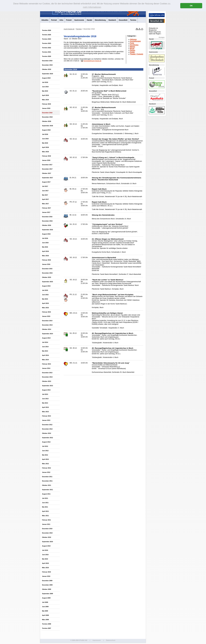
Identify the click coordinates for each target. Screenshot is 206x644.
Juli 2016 (45, 238)
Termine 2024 (47, 39)
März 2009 (45, 620)
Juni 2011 (45, 503)
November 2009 (47, 585)
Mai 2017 (45, 195)
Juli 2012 (45, 446)
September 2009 (47, 594)
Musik (132, 49)
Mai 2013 (45, 403)
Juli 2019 (45, 82)
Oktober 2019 (47, 69)
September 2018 (47, 126)
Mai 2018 (45, 143)
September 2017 (47, 178)
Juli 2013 (45, 394)
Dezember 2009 (47, 581)
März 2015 (45, 308)
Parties (133, 50)
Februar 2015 (46, 312)
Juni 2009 (45, 607)
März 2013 (45, 412)
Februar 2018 (46, 156)
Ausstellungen (135, 41)
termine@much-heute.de (93, 61)
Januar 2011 (46, 524)
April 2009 (45, 615)
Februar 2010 (46, 572)
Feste (132, 43)
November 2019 (47, 65)
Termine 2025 (47, 35)
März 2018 (45, 152)
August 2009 (46, 598)
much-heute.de (69, 29)
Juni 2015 (45, 295)
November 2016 (47, 221)
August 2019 (46, 78)
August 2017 (46, 182)
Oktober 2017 (47, 173)
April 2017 (45, 199)
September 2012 (47, 438)
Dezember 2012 (47, 425)
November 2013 (47, 377)
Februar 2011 (46, 520)
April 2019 (45, 95)
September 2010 (47, 542)
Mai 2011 (45, 507)
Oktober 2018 (47, 121)
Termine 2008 (47, 624)
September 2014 (47, 334)
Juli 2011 (45, 498)
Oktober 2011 (47, 485)
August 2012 (46, 442)
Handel (89, 20)
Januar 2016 (46, 264)
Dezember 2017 (47, 165)
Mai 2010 (45, 559)
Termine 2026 (47, 30)
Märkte (132, 47)
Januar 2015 (46, 316)
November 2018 (47, 117)
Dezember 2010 (47, 529)
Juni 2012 (45, 451)
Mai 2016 (45, 247)
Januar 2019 (46, 108)
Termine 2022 (47, 48)
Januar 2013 (46, 420)
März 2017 (45, 204)
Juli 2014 (45, 342)
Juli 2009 (45, 602)
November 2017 (47, 169)
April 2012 (45, 459)
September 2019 (47, 74)
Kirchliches (134, 45)
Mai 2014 (45, 351)
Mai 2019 (45, 91)
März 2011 (45, 516)
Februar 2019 (46, 104)
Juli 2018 (45, 134)
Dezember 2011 (47, 477)
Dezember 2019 (47, 61)
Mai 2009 (45, 611)
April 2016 (45, 251)
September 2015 (47, 282)
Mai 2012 (45, 455)
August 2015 (46, 286)
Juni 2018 (45, 139)
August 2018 (46, 130)
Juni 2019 (45, 87)
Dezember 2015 (47, 269)
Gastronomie (79, 20)
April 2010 (45, 563)
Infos (61, 20)
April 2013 (45, 407)
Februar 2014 (46, 364)
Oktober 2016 (47, 225)
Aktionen (133, 39)
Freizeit (69, 20)
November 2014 (47, 325)
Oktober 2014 (47, 329)
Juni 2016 (45, 243)
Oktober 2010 (47, 537)
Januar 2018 (46, 160)
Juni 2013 (45, 399)
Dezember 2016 (47, 217)
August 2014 (46, 338)
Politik (132, 52)
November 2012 (47, 429)
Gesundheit (123, 20)
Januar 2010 (46, 576)
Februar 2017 (46, 208)
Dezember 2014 (47, 321)
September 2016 (47, 230)
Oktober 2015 (47, 277)
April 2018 (45, 147)
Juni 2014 (45, 347)
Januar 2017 (46, 212)
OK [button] (191, 6)
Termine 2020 (47, 56)
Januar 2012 (46, 472)
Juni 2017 (45, 191)
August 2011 (46, 494)
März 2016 (45, 256)
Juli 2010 (45, 550)
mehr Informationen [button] (92, 7)
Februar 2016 (46, 260)
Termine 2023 (47, 43)
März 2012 (45, 464)
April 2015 (45, 303)
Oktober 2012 (47, 433)
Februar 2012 (46, 468)
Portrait (54, 20)
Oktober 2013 (47, 381)
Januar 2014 (46, 368)
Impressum (97, 640)
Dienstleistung (100, 20)
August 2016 (46, 234)
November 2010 (47, 533)
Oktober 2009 (47, 589)
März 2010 (45, 568)
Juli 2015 (45, 290)
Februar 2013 (46, 416)
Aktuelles (45, 20)
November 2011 (47, 481)
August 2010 (46, 546)
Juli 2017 (45, 186)
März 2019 (45, 100)
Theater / (137, 54)
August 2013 (46, 390)
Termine (133, 20)
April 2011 (45, 511)
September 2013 (47, 386)
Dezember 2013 (47, 373)
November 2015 (47, 273)
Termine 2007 (47, 628)
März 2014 (45, 360)
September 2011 (47, 490)
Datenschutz (111, 640)
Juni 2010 (45, 555)
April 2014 (45, 355)
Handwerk (112, 20)
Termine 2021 (47, 52)
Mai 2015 (45, 299)
